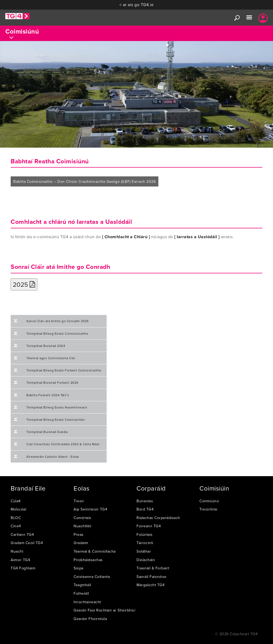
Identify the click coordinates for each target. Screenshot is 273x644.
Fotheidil (81, 593)
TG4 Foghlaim (23, 568)
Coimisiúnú (209, 501)
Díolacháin (146, 560)
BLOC (16, 518)
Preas (79, 534)
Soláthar (144, 551)
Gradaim (81, 543)
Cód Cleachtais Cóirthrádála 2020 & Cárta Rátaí (63, 444)
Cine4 (16, 526)
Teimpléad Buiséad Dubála (47, 432)
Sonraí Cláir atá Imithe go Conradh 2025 (58, 321)
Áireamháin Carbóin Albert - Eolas (53, 457)
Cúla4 (16, 501)
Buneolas (145, 501)
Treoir (79, 501)
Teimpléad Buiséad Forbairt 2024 (52, 382)
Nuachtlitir (83, 526)
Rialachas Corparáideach (158, 518)
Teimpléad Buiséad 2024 (46, 346)
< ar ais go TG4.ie (137, 5)
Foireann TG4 (149, 526)
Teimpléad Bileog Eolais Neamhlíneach (57, 407)
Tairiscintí (145, 543)
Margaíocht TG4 (150, 585)
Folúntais (145, 534)
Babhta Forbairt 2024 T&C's (48, 395)
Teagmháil (82, 585)
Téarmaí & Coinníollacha (95, 551)
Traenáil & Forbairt (153, 568)
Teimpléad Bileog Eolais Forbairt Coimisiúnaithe (64, 370)
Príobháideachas (88, 560)
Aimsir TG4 (20, 560)
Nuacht (17, 551)
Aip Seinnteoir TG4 (90, 509)
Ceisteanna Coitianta (92, 577)
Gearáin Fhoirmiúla (90, 619)
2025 (24, 284)
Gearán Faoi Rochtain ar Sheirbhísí (104, 610)
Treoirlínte (208, 509)
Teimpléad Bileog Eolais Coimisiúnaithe (57, 333)
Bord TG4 (145, 509)
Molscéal (18, 509)
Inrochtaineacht (87, 602)
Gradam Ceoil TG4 (27, 543)
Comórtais (83, 518)
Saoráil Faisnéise (152, 577)
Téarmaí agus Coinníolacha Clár (51, 358)
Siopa (79, 568)
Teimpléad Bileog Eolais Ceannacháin (56, 420)
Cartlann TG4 (22, 534)
